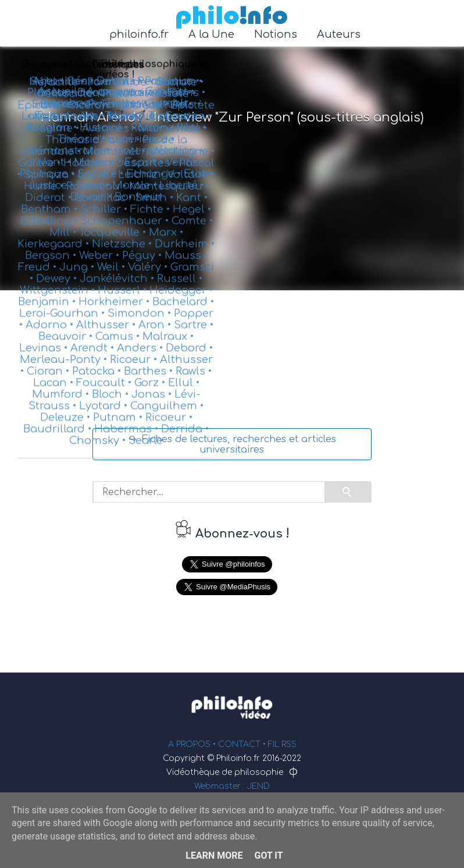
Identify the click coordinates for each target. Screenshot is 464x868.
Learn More (214, 855)
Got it (268, 855)
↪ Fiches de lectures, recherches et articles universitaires (232, 444)
